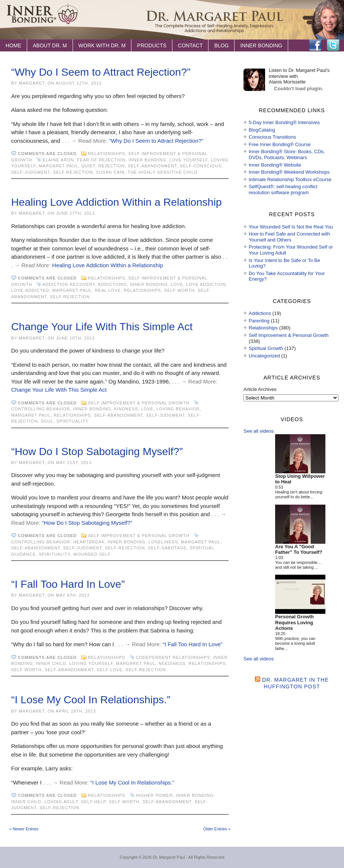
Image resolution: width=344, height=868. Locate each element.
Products (152, 45)
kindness (126, 409)
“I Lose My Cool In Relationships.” (91, 700)
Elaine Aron (58, 160)
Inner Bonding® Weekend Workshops (289, 172)
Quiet (88, 166)
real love (108, 290)
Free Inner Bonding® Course (280, 144)
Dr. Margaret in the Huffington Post (295, 683)
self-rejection (73, 172)
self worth (179, 290)
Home (13, 45)
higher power (154, 795)
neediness (172, 663)
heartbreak (89, 542)
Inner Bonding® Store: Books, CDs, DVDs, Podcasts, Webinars (287, 154)
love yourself (189, 160)
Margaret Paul (58, 166)
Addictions (112, 284)
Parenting (259, 321)
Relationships (106, 154)
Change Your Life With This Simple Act (102, 326)
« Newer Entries (24, 829)
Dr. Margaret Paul (169, 857)
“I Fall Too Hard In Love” (68, 584)
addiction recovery (69, 284)
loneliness (163, 542)
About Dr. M (50, 45)
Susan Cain (110, 172)
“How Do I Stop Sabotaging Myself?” (97, 451)
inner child (51, 663)
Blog (221, 45)
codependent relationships (173, 657)
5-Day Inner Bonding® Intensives (284, 122)
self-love (110, 670)
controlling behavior (41, 409)
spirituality (73, 421)
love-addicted (30, 290)
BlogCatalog (262, 130)
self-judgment (31, 172)
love (177, 284)
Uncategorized (264, 356)
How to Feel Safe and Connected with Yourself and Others (289, 237)
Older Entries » (217, 829)
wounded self (92, 554)
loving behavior (178, 409)
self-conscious (201, 166)
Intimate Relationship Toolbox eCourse (290, 179)
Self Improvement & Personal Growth (138, 403)
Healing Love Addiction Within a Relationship (117, 202)
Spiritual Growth (266, 348)
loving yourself (91, 663)
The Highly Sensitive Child (163, 172)
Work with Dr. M (102, 45)
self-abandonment (152, 166)
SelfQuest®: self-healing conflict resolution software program (283, 190)
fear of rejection (101, 160)
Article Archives (260, 389)
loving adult (61, 802)
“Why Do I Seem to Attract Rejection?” (101, 72)
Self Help (94, 802)
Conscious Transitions (272, 137)
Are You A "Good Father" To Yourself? (299, 550)
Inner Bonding (261, 45)
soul (47, 421)
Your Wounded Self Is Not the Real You (291, 227)
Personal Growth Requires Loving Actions (294, 622)
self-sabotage (167, 548)
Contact (190, 45)
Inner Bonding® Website (275, 165)
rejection (112, 166)
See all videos (259, 431)
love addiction (206, 284)
